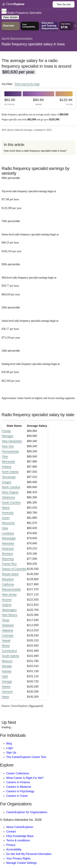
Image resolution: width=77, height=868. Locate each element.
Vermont (7, 692)
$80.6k (38, 102)
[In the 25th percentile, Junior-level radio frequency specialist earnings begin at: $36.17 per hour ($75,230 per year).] (38, 327)
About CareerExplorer (20, 827)
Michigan (8, 436)
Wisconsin (8, 523)
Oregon (7, 482)
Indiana (7, 467)
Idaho (6, 697)
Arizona (7, 600)
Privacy (11, 845)
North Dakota (10, 472)
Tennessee (9, 477)
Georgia (7, 681)
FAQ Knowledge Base (20, 836)
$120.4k (66, 102)
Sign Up (11, 753)
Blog (9, 743)
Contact (11, 832)
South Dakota (10, 656)
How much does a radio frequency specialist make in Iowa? (35, 151)
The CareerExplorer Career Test (26, 757)
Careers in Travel (17, 796)
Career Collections (18, 773)
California (8, 584)
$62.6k (10, 102)
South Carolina (11, 503)
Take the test (64, 4)
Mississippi (9, 538)
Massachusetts (11, 589)
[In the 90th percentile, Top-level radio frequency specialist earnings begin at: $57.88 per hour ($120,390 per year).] (38, 197)
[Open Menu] (28, 5)
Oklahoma (8, 497)
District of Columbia (14, 569)
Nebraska (8, 543)
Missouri (7, 661)
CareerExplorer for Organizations (27, 812)
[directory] (38, 148)
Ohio (5, 457)
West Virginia (10, 492)
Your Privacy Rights (18, 858)
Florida (6, 431)
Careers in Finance (18, 782)
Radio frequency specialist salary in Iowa (33, 44)
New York (8, 446)
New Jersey (9, 594)
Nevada (7, 666)
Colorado (8, 635)
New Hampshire (12, 441)
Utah (5, 676)
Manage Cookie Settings (21, 863)
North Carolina (11, 487)
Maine (6, 508)
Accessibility (14, 849)
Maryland (8, 579)
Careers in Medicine (19, 787)
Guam (6, 518)
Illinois (6, 646)
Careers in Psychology (20, 791)
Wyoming (8, 559)
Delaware (8, 625)
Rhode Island (10, 574)
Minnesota (8, 462)
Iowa (5, 528)
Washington (9, 610)
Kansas (7, 671)
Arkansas (8, 548)
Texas (6, 620)
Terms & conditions (18, 840)
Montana (7, 554)
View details (10, 17)
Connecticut (9, 651)
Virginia (7, 605)
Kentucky (8, 513)
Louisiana (8, 533)
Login (10, 748)
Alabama (8, 630)
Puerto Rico (9, 564)
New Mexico (10, 615)
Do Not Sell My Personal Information (29, 854)
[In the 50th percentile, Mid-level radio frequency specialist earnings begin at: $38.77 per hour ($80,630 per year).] (38, 284)
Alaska (6, 687)
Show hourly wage (27, 84)
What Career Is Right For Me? (25, 778)
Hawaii (6, 640)
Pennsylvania (10, 451)
